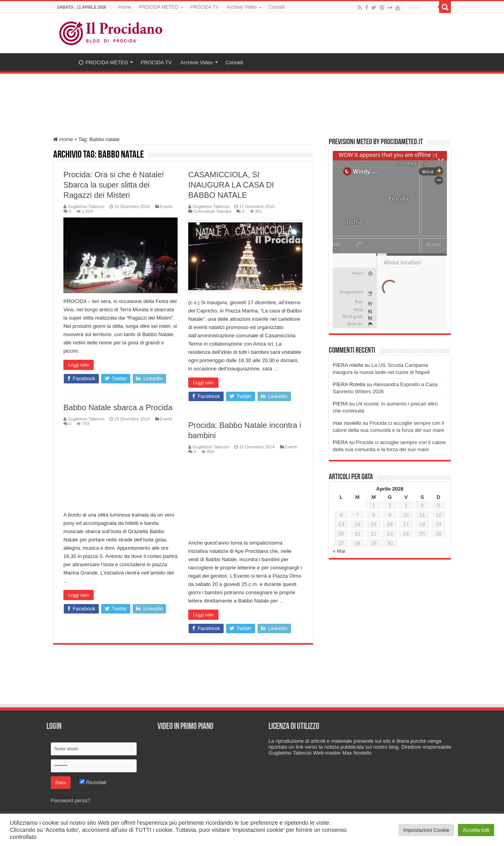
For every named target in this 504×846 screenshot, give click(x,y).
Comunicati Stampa (212, 211)
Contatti (277, 7)
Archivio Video (242, 7)
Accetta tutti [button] (476, 830)
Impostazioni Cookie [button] (426, 830)
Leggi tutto (79, 365)
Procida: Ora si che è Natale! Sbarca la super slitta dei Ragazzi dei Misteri (114, 185)
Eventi (166, 206)
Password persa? (70, 800)
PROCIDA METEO (159, 7)
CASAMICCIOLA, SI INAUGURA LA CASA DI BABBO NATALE (231, 185)
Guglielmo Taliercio (86, 206)
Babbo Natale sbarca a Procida (118, 407)
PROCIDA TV (204, 7)
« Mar (339, 551)
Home (125, 7)
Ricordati (93, 782)
